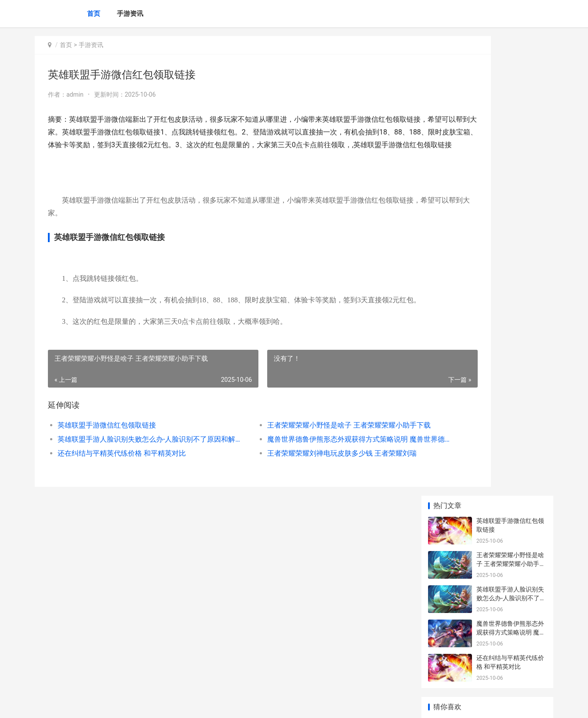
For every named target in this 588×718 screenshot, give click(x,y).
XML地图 (193, 704)
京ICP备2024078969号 (154, 704)
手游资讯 (130, 14)
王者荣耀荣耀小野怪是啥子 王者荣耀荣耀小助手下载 (305, 451)
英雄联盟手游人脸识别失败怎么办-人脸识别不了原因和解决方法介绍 (134, 465)
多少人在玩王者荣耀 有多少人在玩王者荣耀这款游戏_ (511, 644)
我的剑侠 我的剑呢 (502, 365)
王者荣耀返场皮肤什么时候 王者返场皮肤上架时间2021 (511, 408)
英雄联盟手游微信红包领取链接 (107, 451)
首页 (94, 14)
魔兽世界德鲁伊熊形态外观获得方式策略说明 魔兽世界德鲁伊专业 (305, 465)
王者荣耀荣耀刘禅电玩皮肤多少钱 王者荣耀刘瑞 (303, 479)
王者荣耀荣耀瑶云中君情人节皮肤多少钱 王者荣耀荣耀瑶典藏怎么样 (511, 305)
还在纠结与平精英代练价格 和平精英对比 (122, 479)
